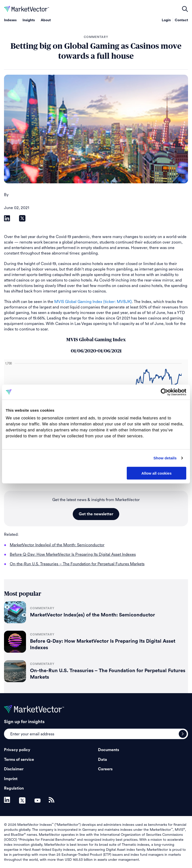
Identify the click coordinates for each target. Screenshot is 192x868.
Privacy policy (17, 750)
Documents (108, 750)
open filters (185, 9)
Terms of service (19, 760)
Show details (165, 458)
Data (102, 760)
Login (166, 20)
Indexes (10, 20)
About (46, 20)
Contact (181, 20)
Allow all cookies (156, 473)
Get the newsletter (96, 514)
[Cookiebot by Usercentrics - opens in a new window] (164, 392)
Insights (29, 20)
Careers (105, 769)
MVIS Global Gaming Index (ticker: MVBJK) (93, 302)
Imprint (11, 779)
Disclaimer (14, 769)
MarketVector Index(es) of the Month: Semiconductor (92, 615)
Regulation (14, 788)
